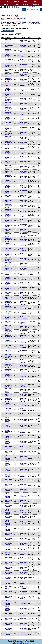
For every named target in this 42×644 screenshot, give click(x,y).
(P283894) (22, 19)
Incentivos (16, 4)
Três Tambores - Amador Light (24, 99)
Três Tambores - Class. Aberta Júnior (24, 322)
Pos (18, 37)
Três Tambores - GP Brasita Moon (24, 123)
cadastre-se (32, 7)
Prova (30, 37)
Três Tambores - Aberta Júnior (24, 293)
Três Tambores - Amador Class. (24, 609)
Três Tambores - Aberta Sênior (24, 46)
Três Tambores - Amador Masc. (24, 420)
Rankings (7, 4)
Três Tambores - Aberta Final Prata (24, 597)
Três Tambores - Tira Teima (24, 70)
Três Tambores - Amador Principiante (24, 235)
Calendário (16, 1)
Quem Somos (35, 4)
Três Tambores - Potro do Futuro (24, 480)
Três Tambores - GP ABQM (24, 436)
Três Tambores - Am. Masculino (24, 603)
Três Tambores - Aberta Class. (24, 592)
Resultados (26, 1)
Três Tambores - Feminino (24, 65)
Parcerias (26, 4)
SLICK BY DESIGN (23, 22)
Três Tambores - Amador (24, 41)
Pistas (35, 1)
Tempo (15, 37)
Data (39, 37)
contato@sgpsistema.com (23, 643)
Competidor (8, 37)
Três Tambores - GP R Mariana (24, 298)
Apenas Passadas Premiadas (7, 31)
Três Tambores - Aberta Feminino (24, 51)
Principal (7, 1)
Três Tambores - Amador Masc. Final (24, 458)
